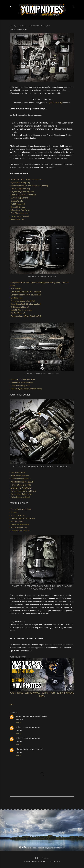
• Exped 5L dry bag (17, 207)
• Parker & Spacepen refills (20, 485)
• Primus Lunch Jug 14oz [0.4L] (22, 301)
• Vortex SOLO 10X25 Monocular (23, 195)
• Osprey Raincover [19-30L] (21, 509)
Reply (19, 723)
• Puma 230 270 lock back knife (22, 380)
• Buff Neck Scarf (16, 522)
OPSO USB (61, 283)
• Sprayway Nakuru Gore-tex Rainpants (25, 292)
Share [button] (11, 705)
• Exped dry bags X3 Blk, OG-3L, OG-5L (26, 316)
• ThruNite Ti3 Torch (18, 473)
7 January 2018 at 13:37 (36, 749)
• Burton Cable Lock (18, 515)
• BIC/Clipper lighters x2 (19, 307)
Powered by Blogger (42, 858)
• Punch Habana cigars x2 (20, 479)
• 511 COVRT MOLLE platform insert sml (26, 180)
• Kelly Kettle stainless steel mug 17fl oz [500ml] (29, 186)
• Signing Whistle (16, 201)
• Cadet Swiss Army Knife (20, 386)
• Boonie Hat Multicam (19, 528)
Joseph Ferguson (22, 716)
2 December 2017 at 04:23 (32, 727)
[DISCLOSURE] (56, 103)
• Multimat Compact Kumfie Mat (22, 518)
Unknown (20, 727)
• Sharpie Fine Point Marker (21, 488)
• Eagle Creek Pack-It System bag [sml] (25, 304)
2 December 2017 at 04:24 (32, 738)
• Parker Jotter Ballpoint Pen (21, 494)
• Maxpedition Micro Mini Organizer (24, 283)
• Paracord (14, 512)
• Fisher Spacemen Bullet (20, 497)
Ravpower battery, (48, 283)
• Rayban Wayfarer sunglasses (22, 192)
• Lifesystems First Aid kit (20, 210)
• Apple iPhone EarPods (19, 476)
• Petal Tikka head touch (19, 213)
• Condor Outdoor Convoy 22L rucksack (25, 295)
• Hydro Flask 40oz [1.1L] (20, 183)
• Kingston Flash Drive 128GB (22, 482)
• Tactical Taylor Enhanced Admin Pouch (26, 389)
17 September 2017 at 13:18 (38, 716)
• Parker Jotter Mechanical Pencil (23, 491)
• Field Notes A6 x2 (17, 204)
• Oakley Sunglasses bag (20, 189)
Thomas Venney (22, 749)
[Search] (73, 6)
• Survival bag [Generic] (19, 198)
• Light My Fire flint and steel (21, 310)
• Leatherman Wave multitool (21, 383)
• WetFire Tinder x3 (17, 313)
